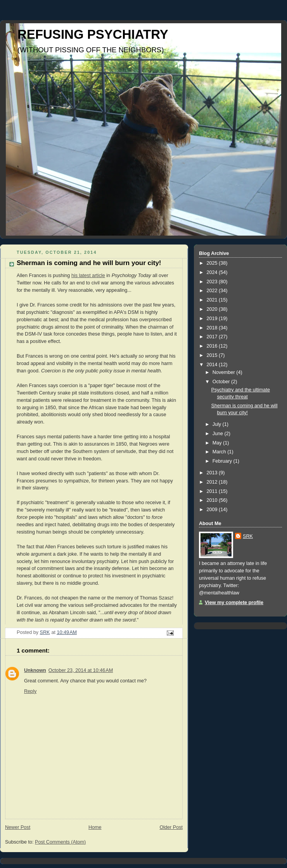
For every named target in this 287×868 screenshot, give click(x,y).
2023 (213, 282)
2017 (213, 337)
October (222, 382)
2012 (213, 482)
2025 (213, 263)
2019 (213, 319)
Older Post (171, 827)
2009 (213, 510)
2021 (213, 300)
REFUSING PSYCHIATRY (93, 34)
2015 (213, 355)
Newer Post (18, 827)
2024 (213, 272)
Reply (30, 691)
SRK (248, 536)
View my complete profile (234, 603)
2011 (213, 491)
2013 (213, 473)
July (218, 424)
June (219, 434)
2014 (213, 365)
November (225, 372)
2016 (213, 346)
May (218, 443)
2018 (213, 328)
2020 (213, 309)
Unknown (35, 670)
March (220, 452)
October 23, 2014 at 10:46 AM (81, 670)
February (223, 461)
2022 (213, 291)
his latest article (88, 276)
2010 (213, 500)
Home (95, 827)
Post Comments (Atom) (60, 842)
